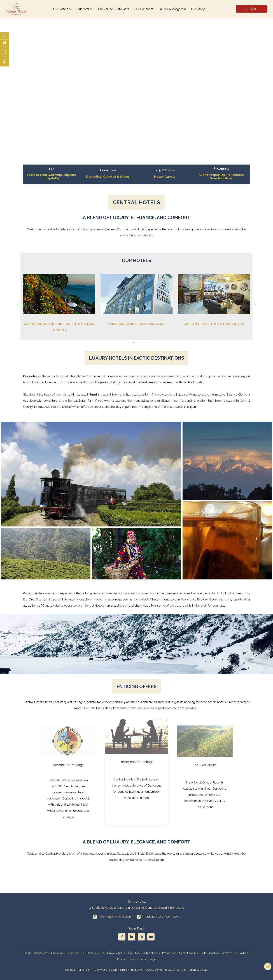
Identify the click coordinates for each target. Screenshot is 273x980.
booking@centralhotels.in (115, 917)
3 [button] (139, 343)
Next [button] (255, 304)
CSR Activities (151, 953)
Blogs (152, 959)
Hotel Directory (210, 953)
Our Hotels (62, 9)
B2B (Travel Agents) (172, 9)
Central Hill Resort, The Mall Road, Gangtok (214, 323)
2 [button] (134, 343)
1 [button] (129, 343)
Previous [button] (18, 304)
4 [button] (145, 343)
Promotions (169, 953)
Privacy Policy (137, 959)
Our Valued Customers (114, 9)
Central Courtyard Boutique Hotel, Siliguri (137, 323)
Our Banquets (144, 9)
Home (28, 953)
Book (252, 9)
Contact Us (229, 953)
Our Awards (85, 9)
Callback (244, 953)
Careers (122, 959)
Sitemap (70, 970)
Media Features (188, 953)
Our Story (198, 9)
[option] (59, 303)
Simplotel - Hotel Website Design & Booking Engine (110, 970)
